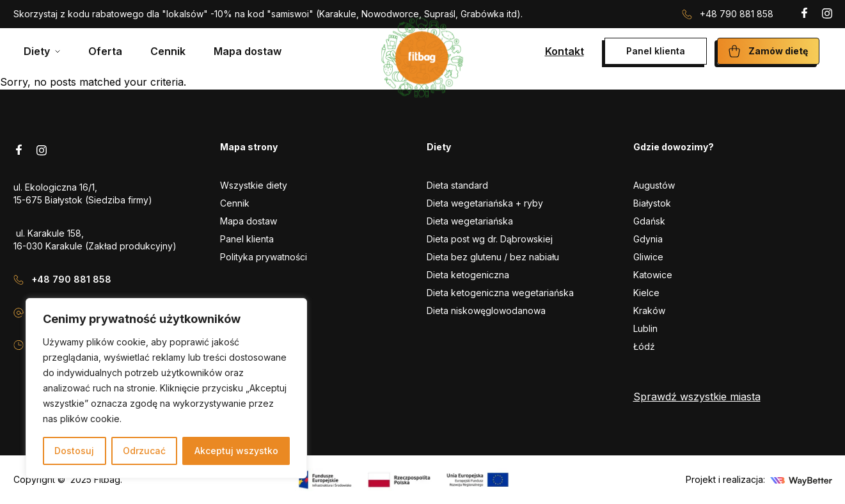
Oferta (105, 51)
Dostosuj (74, 451)
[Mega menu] (42, 51)
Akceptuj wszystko (236, 451)
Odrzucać (144, 451)
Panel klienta (656, 51)
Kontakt (565, 51)
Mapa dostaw (248, 51)
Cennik (168, 51)
